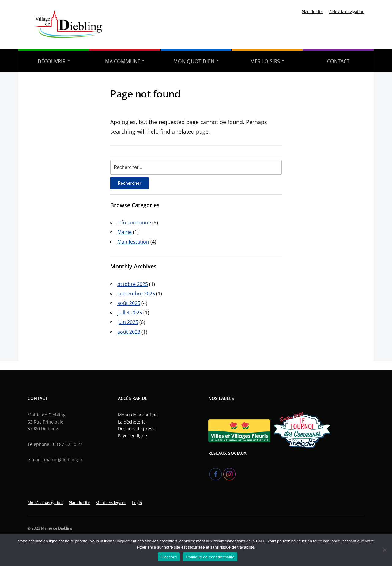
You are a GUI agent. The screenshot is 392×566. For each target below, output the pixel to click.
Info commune (134, 222)
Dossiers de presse (137, 429)
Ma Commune (123, 61)
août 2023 (129, 332)
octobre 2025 (133, 284)
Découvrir (52, 61)
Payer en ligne (132, 436)
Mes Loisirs (265, 61)
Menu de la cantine (138, 415)
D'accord (169, 557)
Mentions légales (111, 503)
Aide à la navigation (347, 12)
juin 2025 (128, 322)
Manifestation (133, 242)
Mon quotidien (194, 61)
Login (137, 503)
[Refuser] (384, 550)
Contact (338, 61)
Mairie (124, 232)
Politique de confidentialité (210, 557)
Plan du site (312, 12)
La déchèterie (132, 422)
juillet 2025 (130, 313)
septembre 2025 (136, 294)
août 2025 (129, 303)
